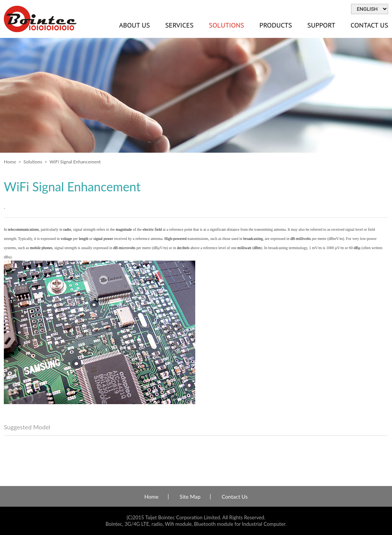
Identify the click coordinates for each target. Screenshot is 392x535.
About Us (134, 25)
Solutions (226, 25)
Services (179, 25)
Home (10, 162)
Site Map (190, 497)
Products (276, 25)
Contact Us (235, 497)
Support (321, 25)
